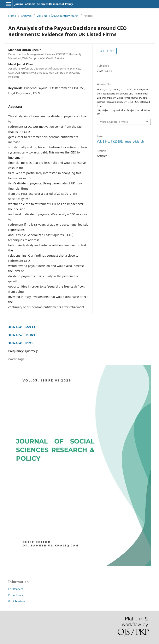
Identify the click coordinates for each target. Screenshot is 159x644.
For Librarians (17, 601)
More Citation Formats (114, 122)
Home (12, 16)
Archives (26, 16)
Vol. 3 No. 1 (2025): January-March (58, 16)
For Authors (16, 595)
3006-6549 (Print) (20, 343)
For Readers (16, 589)
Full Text (108, 51)
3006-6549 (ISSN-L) (22, 327)
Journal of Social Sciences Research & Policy (44, 4)
